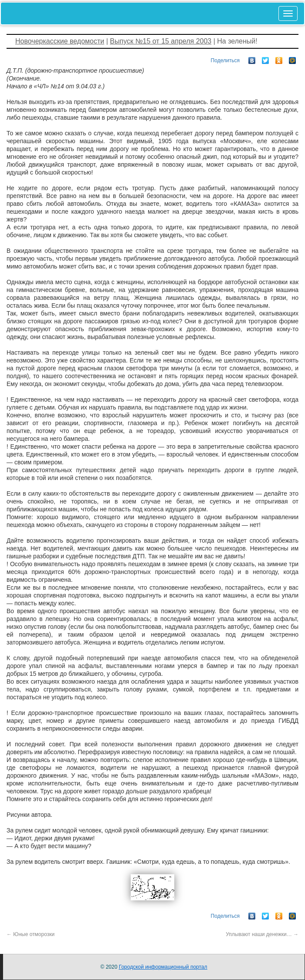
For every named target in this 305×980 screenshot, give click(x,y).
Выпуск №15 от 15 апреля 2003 (161, 41)
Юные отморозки (30, 934)
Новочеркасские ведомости (60, 41)
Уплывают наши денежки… (262, 934)
